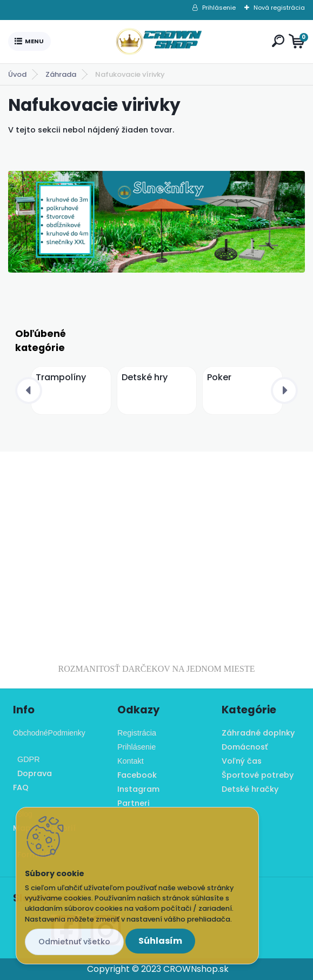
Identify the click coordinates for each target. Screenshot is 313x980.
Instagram (138, 789)
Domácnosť (245, 747)
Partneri (134, 803)
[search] (278, 41)
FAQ (21, 787)
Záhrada (61, 74)
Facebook (137, 775)
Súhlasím (160, 941)
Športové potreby (258, 775)
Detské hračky (250, 789)
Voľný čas (242, 761)
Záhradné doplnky (258, 733)
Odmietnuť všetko (74, 942)
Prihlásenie (219, 8)
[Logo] (159, 42)
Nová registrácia (279, 8)
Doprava (32, 773)
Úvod (17, 74)
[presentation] (29, 390)
